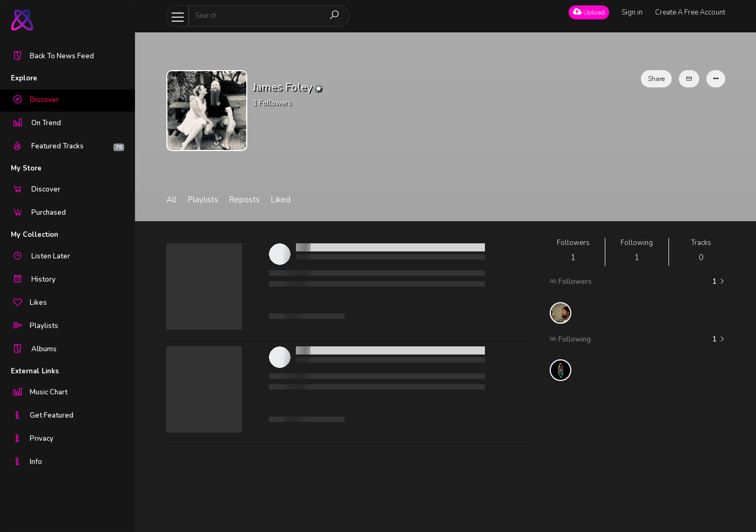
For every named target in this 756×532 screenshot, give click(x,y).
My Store (26, 168)
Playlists (203, 200)
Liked (281, 200)
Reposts (244, 200)
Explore (24, 78)
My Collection (35, 235)
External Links (35, 371)
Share (656, 79)
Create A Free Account (690, 12)
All (171, 200)
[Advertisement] (637, 456)
